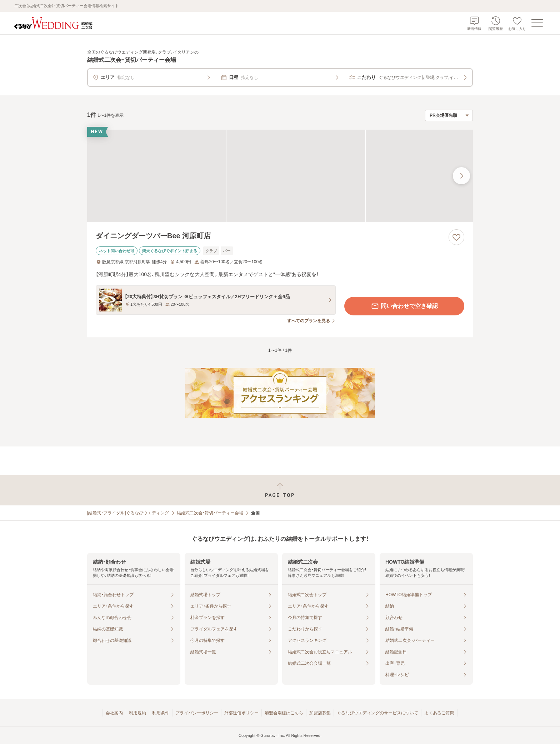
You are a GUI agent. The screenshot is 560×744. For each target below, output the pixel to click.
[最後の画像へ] (461, 176)
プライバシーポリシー (197, 713)
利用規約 (137, 713)
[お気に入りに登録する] (456, 237)
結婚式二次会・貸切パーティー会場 (210, 513)
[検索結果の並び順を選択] (449, 115)
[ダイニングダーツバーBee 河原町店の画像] (280, 176)
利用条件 (161, 713)
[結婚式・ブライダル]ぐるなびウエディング (128, 513)
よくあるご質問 (439, 713)
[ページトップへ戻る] (280, 490)
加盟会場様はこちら (284, 713)
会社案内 (114, 713)
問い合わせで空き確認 (404, 306)
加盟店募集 (320, 713)
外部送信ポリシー (241, 713)
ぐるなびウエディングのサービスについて (377, 713)
